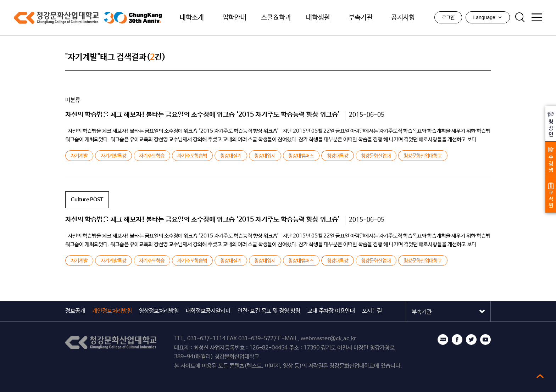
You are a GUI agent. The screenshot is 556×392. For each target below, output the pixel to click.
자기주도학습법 (192, 156)
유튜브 (485, 340)
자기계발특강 (113, 156)
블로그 (443, 340)
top (540, 376)
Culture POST (87, 200)
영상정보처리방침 (159, 311)
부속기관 (361, 18)
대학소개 (192, 18)
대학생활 (318, 18)
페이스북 (457, 340)
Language (488, 17)
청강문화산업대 (376, 156)
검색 (520, 17)
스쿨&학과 (276, 18)
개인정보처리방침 (112, 311)
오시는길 (372, 311)
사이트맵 (537, 17)
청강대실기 (231, 156)
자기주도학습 (152, 156)
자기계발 (79, 156)
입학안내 (234, 18)
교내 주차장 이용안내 (331, 311)
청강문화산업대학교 (56, 18)
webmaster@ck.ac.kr (328, 339)
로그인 (448, 18)
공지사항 (403, 18)
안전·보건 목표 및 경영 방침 (269, 311)
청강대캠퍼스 (301, 156)
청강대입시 (265, 156)
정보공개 (75, 311)
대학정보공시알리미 (208, 311)
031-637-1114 (206, 339)
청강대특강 (338, 156)
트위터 (471, 340)
